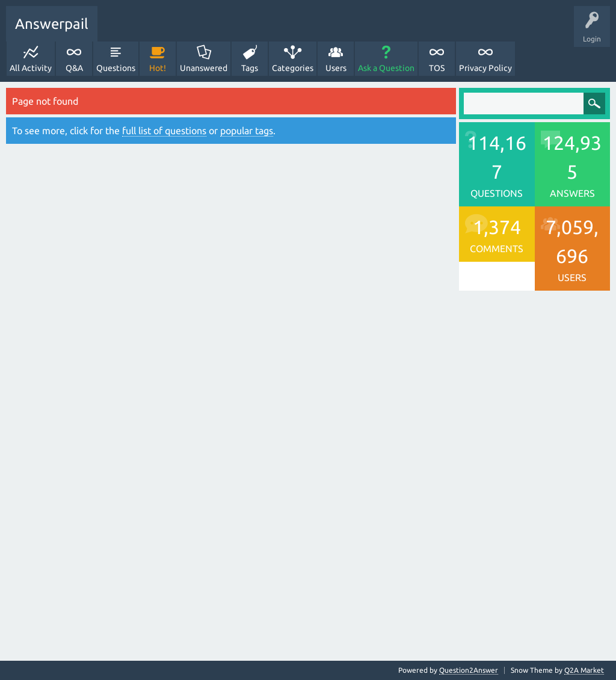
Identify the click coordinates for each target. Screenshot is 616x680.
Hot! (158, 68)
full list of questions (164, 131)
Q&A (74, 68)
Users (336, 68)
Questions (116, 68)
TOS (437, 68)
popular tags (247, 131)
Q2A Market (584, 670)
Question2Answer (469, 670)
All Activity (31, 68)
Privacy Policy (485, 68)
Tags (250, 68)
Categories (293, 68)
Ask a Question (386, 68)
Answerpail (52, 24)
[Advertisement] (231, 282)
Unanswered (204, 68)
